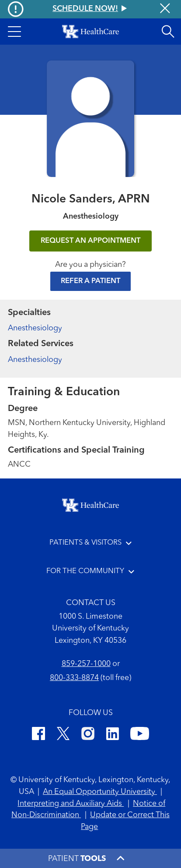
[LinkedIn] (113, 735)
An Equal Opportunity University (100, 792)
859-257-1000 (86, 664)
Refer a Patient (90, 281)
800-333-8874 (74, 678)
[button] (14, 32)
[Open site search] (168, 32)
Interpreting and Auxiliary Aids (71, 804)
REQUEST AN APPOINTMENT (90, 241)
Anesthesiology (35, 328)
